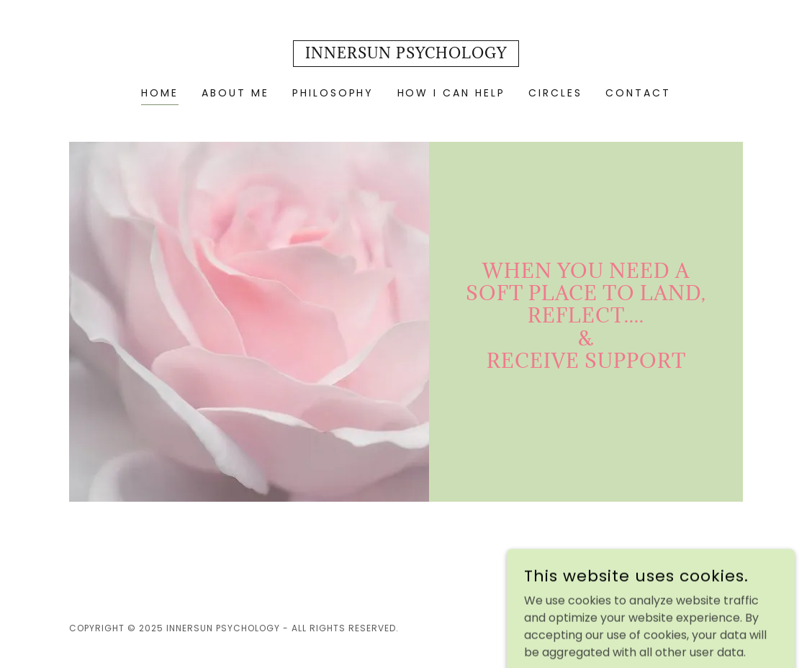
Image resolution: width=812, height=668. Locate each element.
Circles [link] (555, 93)
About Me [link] (235, 93)
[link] (406, 54)
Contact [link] (638, 93)
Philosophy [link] (333, 93)
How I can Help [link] (452, 93)
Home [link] (160, 93)
